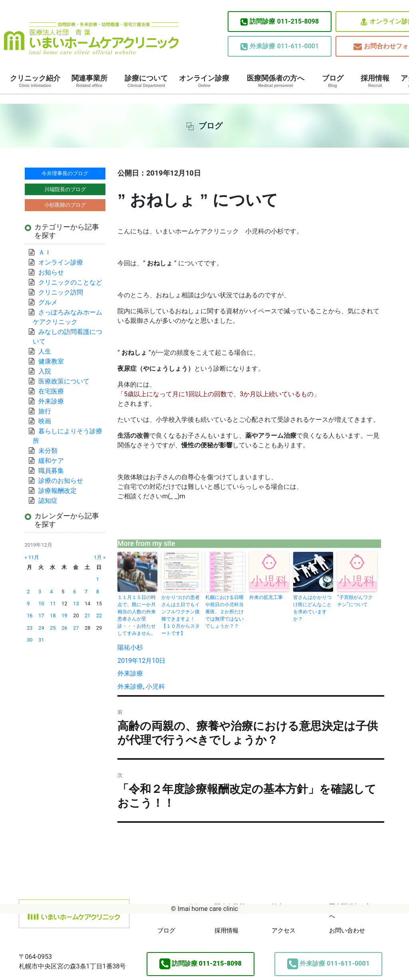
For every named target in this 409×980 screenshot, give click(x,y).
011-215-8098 (280, 22)
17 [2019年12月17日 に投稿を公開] (41, 615)
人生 (45, 351)
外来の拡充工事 (266, 597)
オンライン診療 (204, 81)
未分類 (48, 451)
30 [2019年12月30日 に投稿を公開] (30, 640)
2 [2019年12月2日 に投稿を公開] (28, 592)
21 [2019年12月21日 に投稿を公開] (87, 615)
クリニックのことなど (70, 282)
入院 (45, 371)
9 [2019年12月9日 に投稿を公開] (28, 604)
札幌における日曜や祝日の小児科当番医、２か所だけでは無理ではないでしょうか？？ (224, 612)
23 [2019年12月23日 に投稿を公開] (30, 628)
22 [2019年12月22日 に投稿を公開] (99, 615)
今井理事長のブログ (65, 173)
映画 (45, 421)
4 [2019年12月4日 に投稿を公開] (51, 592)
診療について (146, 81)
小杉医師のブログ (65, 205)
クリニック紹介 (35, 81)
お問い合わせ (347, 931)
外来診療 (130, 673)
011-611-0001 (280, 46)
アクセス (284, 931)
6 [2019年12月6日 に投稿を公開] (74, 592)
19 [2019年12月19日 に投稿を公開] (64, 615)
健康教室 (51, 361)
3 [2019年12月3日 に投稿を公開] (40, 592)
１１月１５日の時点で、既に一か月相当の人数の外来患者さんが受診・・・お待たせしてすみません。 (137, 615)
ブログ (333, 81)
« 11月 (32, 557)
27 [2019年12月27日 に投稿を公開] (76, 628)
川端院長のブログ (65, 189)
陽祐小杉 (130, 647)
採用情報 (375, 81)
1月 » (100, 557)
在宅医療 (51, 391)
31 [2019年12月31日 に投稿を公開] (41, 640)
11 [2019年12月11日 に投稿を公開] (53, 604)
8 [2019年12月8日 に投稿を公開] (98, 592)
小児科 (155, 687)
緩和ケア (54, 461)
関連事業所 (89, 81)
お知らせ (51, 272)
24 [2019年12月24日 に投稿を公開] (41, 628)
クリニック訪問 (61, 292)
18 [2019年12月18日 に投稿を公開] (53, 615)
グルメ (48, 302)
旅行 (45, 411)
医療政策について (64, 381)
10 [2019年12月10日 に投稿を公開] (41, 604)
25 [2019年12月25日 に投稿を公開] (53, 628)
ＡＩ (45, 252)
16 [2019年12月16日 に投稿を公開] (30, 615)
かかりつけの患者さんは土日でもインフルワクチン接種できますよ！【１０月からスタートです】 (181, 615)
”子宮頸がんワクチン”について (355, 601)
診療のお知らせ (61, 481)
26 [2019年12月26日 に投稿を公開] (64, 628)
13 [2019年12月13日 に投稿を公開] (76, 604)
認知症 (48, 501)
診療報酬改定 (58, 491)
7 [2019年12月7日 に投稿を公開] (86, 592)
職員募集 (51, 471)
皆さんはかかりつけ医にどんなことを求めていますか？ (312, 608)
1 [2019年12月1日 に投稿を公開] (98, 579)
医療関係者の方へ (276, 81)
